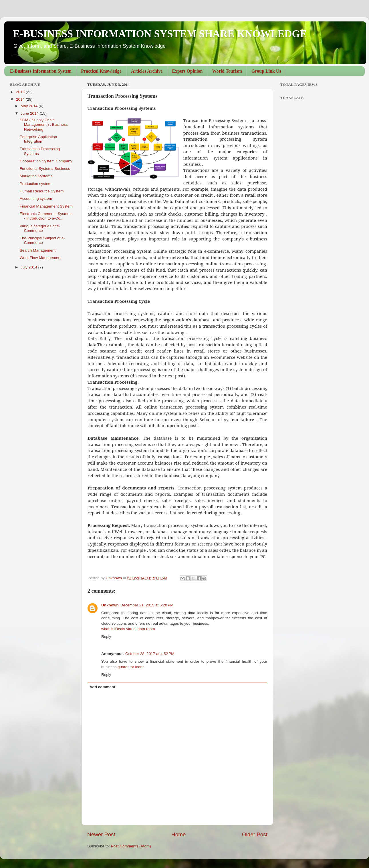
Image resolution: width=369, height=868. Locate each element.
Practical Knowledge (101, 71)
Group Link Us (266, 71)
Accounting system (36, 199)
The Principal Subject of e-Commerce (42, 240)
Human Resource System (42, 191)
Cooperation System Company (46, 161)
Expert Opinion (187, 71)
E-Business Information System (41, 71)
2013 (21, 92)
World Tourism (227, 71)
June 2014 (30, 113)
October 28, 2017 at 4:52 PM (150, 654)
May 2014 (30, 106)
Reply (106, 637)
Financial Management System (46, 206)
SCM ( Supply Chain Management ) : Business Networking (44, 125)
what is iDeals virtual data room (128, 629)
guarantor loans (131, 667)
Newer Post (101, 834)
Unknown (110, 605)
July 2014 (29, 267)
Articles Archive (147, 71)
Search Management (38, 250)
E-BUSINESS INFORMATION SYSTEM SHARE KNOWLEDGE (160, 34)
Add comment (102, 687)
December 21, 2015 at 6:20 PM (147, 605)
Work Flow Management (41, 258)
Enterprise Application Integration (38, 139)
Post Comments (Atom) (131, 846)
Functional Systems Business (45, 169)
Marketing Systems (36, 176)
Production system (36, 184)
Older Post (255, 834)
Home (178, 834)
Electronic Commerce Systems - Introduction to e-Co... (46, 216)
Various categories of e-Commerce (40, 228)
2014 (21, 99)
